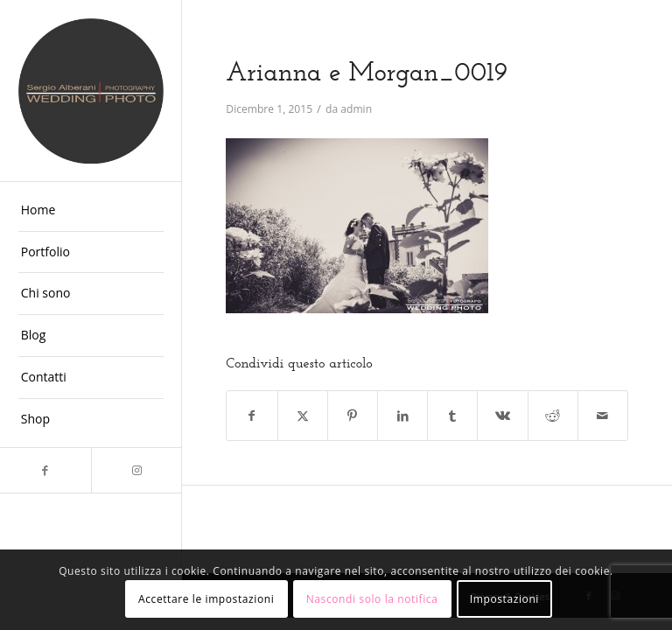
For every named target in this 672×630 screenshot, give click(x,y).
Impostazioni (504, 599)
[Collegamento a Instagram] (136, 470)
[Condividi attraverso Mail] (603, 416)
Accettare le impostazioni (206, 599)
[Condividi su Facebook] (252, 416)
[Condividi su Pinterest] (353, 416)
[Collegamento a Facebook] (45, 470)
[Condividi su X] (303, 416)
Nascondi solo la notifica (372, 599)
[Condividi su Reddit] (553, 416)
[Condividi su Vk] (502, 416)
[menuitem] (91, 211)
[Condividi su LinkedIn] (402, 416)
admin (356, 109)
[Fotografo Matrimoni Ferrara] (91, 91)
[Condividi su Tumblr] (452, 416)
